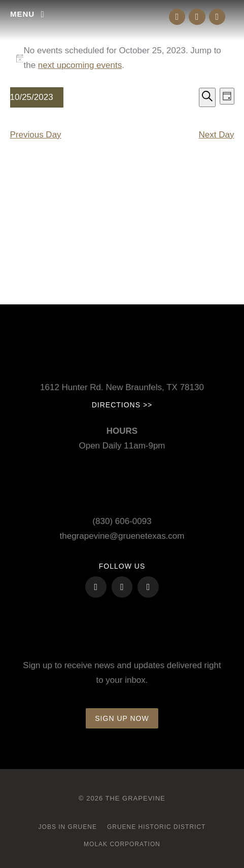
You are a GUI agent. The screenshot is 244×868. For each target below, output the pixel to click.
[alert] (122, 58)
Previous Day (36, 135)
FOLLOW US (122, 566)
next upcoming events (80, 65)
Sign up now (122, 718)
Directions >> (122, 405)
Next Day (217, 135)
